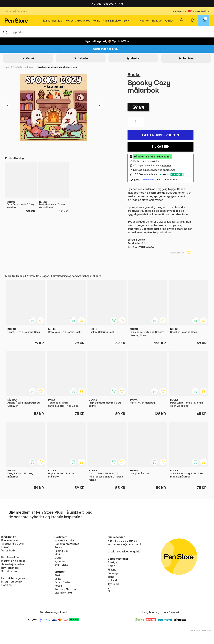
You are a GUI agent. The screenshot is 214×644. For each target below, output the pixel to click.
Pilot (57, 575)
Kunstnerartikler (53, 21)
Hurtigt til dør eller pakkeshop (107, 4)
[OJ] (107, 32)
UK (109, 588)
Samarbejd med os (13, 564)
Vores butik (8, 550)
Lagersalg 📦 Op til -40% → (107, 41)
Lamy (58, 579)
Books (134, 75)
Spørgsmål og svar (13, 544)
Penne (96, 21)
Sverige (112, 562)
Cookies (6, 585)
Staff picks (61, 565)
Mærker (145, 21)
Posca (58, 586)
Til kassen (160, 147)
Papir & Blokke (112, 21)
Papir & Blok (62, 551)
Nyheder (157, 21)
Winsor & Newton (65, 589)
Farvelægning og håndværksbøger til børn (57, 67)
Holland (112, 580)
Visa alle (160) (63, 593)
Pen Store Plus (10, 557)
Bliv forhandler (10, 568)
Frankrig (113, 573)
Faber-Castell (63, 582)
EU (109, 591)
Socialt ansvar (10, 571)
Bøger (30, 67)
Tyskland (113, 584)
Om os (5, 547)
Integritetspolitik (12, 582)
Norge (111, 566)
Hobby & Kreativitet (78, 21)
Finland (112, 570)
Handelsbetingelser (13, 578)
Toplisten (188, 58)
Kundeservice (179, 11)
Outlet (169, 21)
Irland (111, 577)
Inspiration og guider (14, 561)
